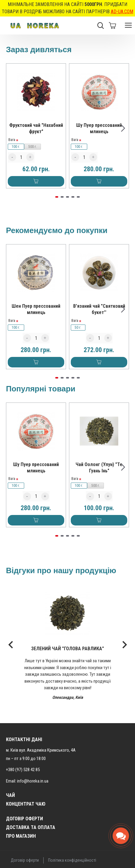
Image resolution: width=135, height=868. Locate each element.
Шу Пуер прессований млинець (99, 128)
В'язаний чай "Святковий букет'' (99, 309)
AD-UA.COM (122, 12)
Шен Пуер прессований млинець (36, 309)
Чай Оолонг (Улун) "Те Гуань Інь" (99, 468)
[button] (123, 128)
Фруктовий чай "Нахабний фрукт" (36, 128)
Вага (12, 140)
